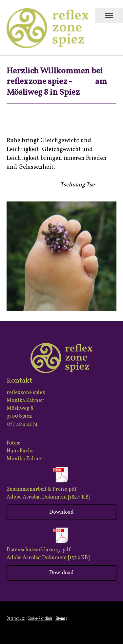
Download (61, 512)
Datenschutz (16, 618)
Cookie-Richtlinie (40, 618)
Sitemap (61, 618)
